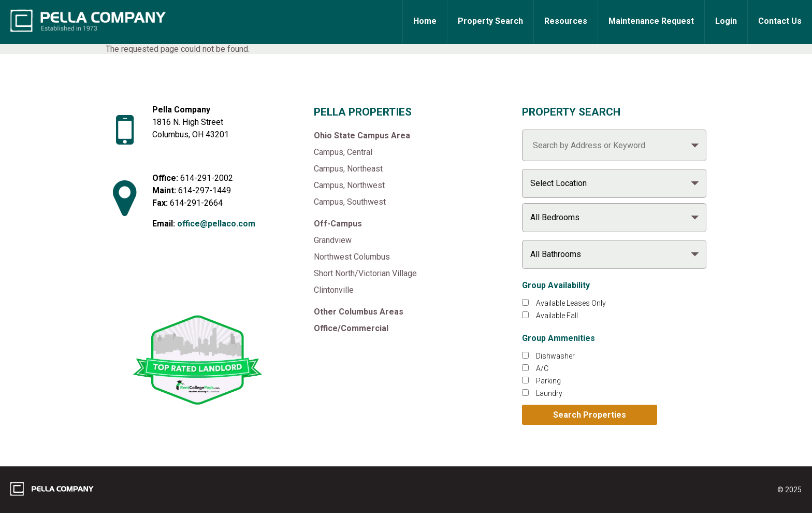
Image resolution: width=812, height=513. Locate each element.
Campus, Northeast (348, 169)
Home (425, 21)
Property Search (490, 21)
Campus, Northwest (349, 185)
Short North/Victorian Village (365, 273)
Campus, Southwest (350, 202)
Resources (566, 21)
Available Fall (557, 316)
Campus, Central (343, 152)
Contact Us (780, 21)
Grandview (333, 240)
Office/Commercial (351, 328)
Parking (548, 381)
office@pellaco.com (216, 224)
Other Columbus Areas (359, 312)
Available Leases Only (571, 303)
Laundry (549, 393)
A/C (542, 368)
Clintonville (334, 290)
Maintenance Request (651, 21)
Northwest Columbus (352, 257)
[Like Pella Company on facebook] (172, 282)
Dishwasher (555, 356)
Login (726, 21)
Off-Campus (338, 224)
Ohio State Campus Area (362, 136)
